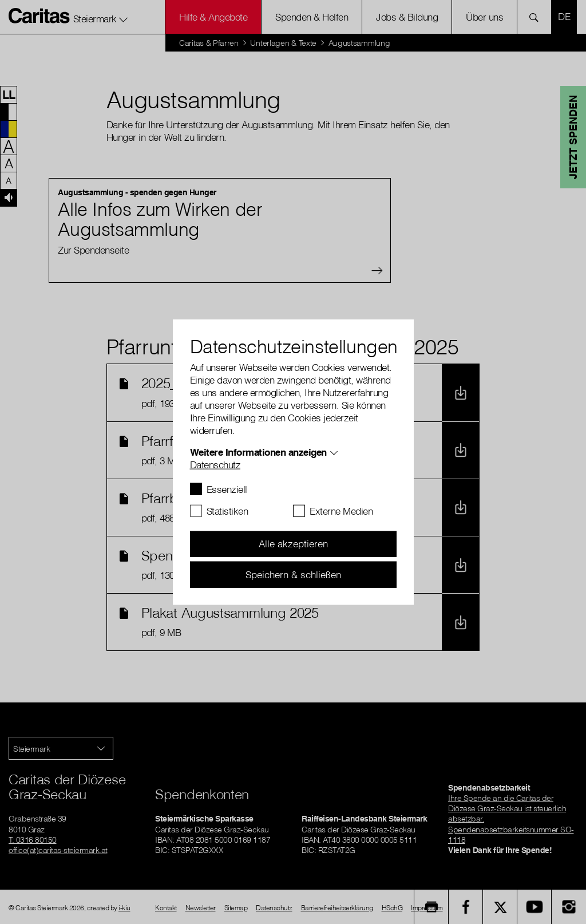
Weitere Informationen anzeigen (258, 451)
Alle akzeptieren (293, 544)
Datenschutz (215, 464)
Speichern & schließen (293, 574)
